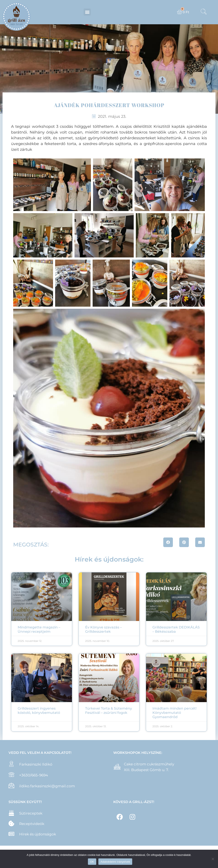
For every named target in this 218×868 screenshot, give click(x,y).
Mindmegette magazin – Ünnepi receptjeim (39, 629)
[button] (87, 12)
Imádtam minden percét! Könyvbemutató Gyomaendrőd (174, 713)
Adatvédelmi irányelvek (115, 862)
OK (92, 862)
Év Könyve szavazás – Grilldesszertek (103, 629)
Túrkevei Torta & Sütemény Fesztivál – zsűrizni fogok (109, 711)
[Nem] (213, 859)
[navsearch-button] (204, 12)
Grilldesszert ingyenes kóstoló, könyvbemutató (39, 711)
